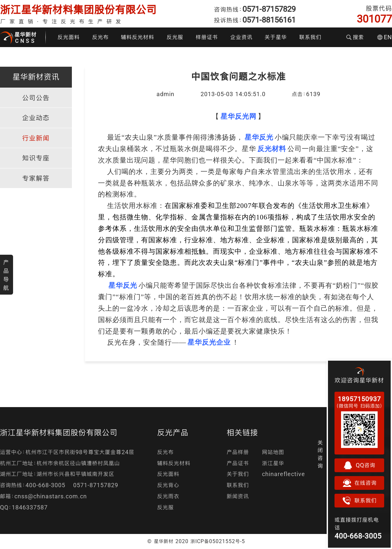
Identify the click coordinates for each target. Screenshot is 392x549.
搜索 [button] (355, 37)
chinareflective (284, 474)
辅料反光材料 (138, 37)
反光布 (100, 37)
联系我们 (310, 37)
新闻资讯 (238, 496)
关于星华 (276, 37)
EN (385, 37)
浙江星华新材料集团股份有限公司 (78, 10)
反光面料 (69, 37)
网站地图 (273, 452)
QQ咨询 (359, 465)
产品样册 (238, 452)
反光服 (175, 37)
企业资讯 (241, 37)
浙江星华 (273, 463)
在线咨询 (359, 483)
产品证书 (238, 463)
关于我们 (238, 474)
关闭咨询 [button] (320, 454)
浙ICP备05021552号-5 (218, 541)
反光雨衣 (168, 496)
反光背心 (168, 485)
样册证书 (207, 37)
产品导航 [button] (6, 275)
